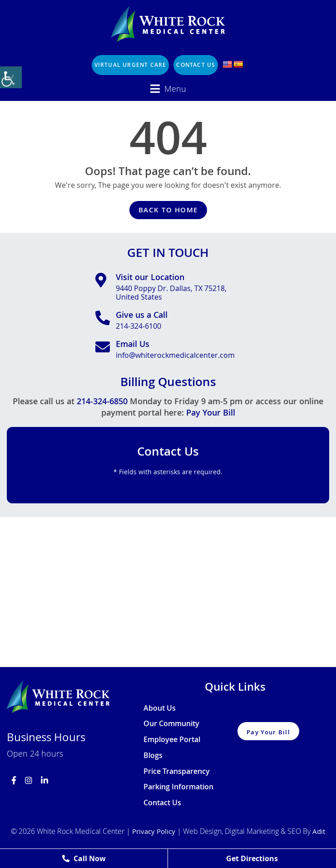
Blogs (153, 756)
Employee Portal (172, 740)
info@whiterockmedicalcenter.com (175, 355)
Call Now (84, 858)
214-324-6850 (102, 401)
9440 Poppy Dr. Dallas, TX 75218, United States (171, 293)
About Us (160, 708)
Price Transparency (177, 772)
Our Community (171, 724)
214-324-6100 (138, 326)
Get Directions (252, 858)
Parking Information (178, 787)
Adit (319, 831)
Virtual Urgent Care (131, 65)
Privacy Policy (154, 831)
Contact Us (196, 65)
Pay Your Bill (211, 412)
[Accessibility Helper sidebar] (11, 77)
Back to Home (168, 210)
